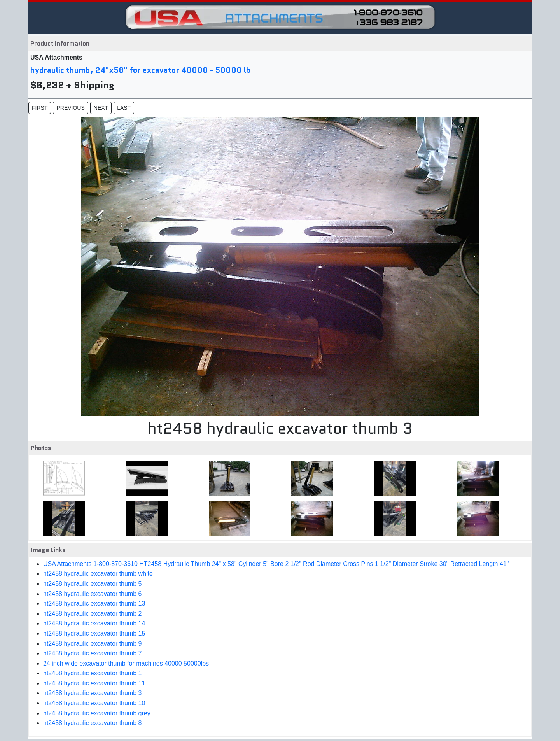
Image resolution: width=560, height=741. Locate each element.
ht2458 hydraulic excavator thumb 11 (94, 683)
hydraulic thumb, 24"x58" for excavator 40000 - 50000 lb (141, 70)
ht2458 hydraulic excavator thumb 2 (92, 614)
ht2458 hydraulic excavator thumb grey (97, 713)
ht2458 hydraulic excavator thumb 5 (92, 584)
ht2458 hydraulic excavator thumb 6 (92, 594)
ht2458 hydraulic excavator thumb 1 (92, 673)
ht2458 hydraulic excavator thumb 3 (92, 693)
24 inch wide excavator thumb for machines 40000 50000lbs (126, 663)
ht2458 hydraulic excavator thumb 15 (94, 633)
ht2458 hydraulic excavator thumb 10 (94, 703)
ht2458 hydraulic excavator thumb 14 (94, 623)
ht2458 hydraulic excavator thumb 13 (94, 603)
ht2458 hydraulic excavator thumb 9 (92, 644)
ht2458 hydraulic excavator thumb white (98, 574)
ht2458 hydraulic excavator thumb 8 (92, 723)
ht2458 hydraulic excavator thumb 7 (92, 653)
